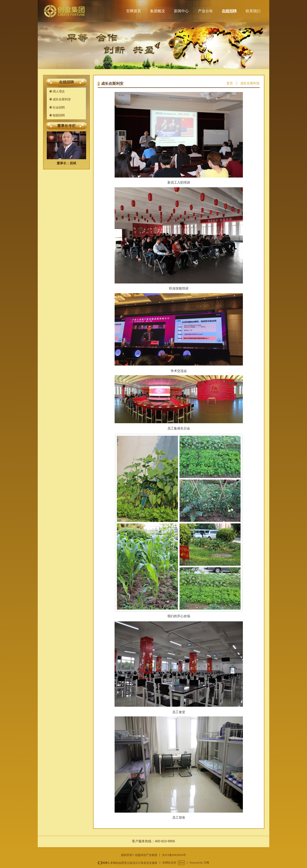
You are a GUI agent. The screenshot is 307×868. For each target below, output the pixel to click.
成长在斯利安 (250, 83)
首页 (230, 83)
